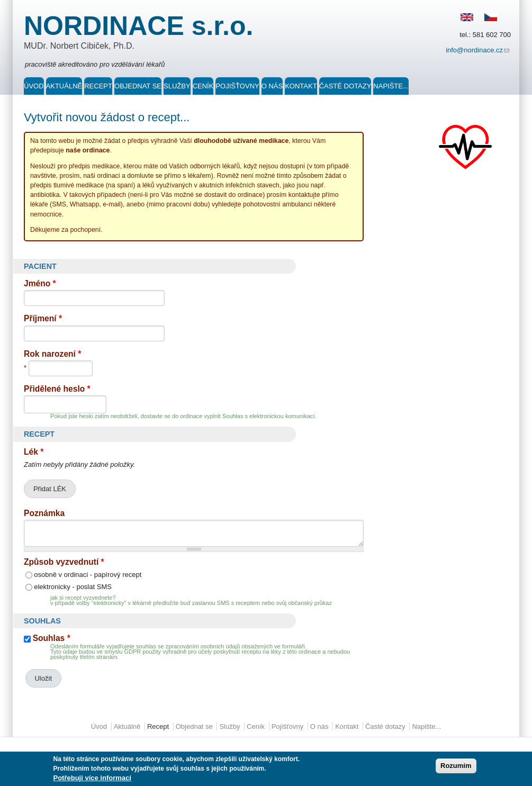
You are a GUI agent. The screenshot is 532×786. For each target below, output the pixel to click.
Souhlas (52, 638)
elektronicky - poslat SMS (73, 587)
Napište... (391, 86)
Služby (177, 86)
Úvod (34, 86)
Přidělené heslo (57, 389)
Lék (34, 452)
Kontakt (301, 86)
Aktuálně (64, 86)
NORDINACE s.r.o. (138, 26)
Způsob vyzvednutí (64, 562)
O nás (272, 86)
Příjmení (43, 318)
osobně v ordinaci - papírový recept (88, 575)
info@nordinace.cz (478, 51)
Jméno (40, 283)
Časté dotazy (345, 86)
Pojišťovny (237, 86)
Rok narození (52, 354)
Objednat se (138, 86)
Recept (98, 86)
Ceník (203, 86)
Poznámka (44, 513)
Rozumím (456, 767)
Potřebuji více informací (92, 779)
